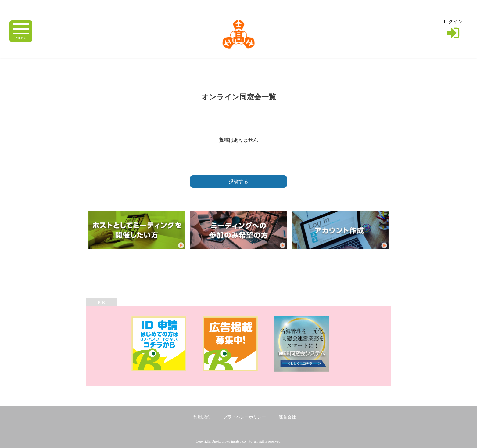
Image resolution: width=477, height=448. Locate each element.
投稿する (238, 181)
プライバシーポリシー (245, 417)
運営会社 (287, 417)
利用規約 (202, 417)
